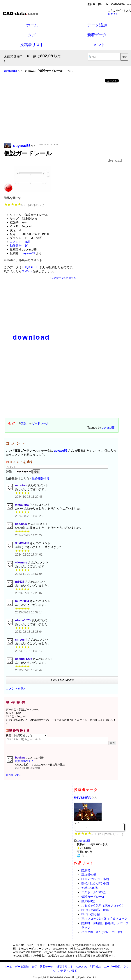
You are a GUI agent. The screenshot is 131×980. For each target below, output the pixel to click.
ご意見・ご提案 (68, 972)
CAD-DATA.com (121, 4)
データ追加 (97, 25)
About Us (82, 968)
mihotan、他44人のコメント (23, 260)
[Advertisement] (63, 113)
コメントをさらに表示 (62, 680)
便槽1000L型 (90, 889)
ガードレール (40, 423)
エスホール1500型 (93, 893)
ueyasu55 (108, 428)
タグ (32, 35)
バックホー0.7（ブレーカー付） (102, 933)
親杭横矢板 (89, 876)
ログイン (113, 14)
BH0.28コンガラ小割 (95, 880)
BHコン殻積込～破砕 (95, 911)
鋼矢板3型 (88, 902)
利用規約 (95, 968)
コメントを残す (16, 688)
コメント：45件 (20, 242)
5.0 (28, 205)
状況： (26, 735)
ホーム (32, 25)
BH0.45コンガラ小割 (95, 885)
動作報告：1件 (19, 246)
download (31, 337)
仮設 (24, 423)
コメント (97, 45)
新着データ (97, 35)
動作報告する (41, 479)
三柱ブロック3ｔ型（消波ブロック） (106, 920)
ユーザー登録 (112, 968)
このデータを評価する (64, 278)
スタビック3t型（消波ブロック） (103, 907)
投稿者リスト (32, 45)
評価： (19, 471)
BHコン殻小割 (91, 915)
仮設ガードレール (93, 898)
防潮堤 (86, 871)
